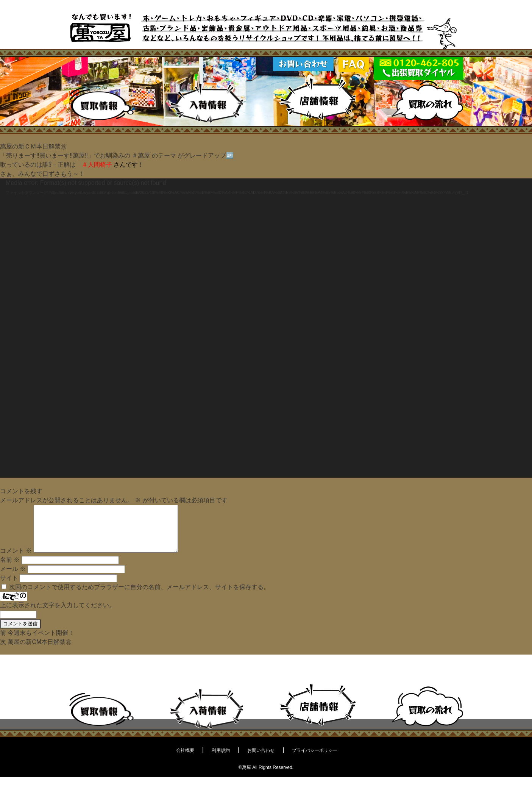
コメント (16, 560)
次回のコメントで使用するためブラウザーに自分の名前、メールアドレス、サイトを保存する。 (139, 596)
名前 (10, 569)
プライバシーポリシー (315, 759)
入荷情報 (206, 103)
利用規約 (221, 759)
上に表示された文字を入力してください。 (58, 614)
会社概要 (185, 759)
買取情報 (102, 104)
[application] (266, 328)
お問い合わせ (261, 759)
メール (13, 578)
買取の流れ (427, 101)
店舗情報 (318, 99)
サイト (9, 587)
